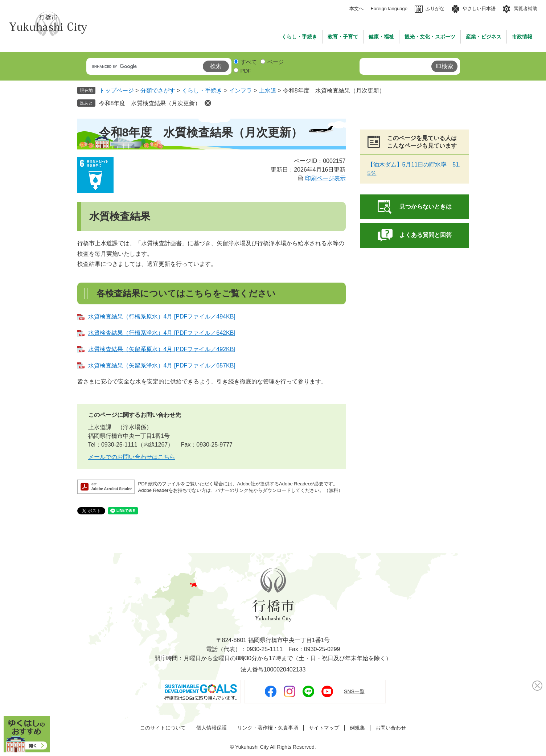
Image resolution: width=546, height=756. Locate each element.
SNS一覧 (354, 691)
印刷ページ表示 (325, 178)
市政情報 (522, 37)
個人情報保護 (212, 728)
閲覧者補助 (526, 9)
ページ (276, 62)
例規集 (357, 728)
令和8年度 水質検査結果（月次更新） (150, 103)
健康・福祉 (381, 37)
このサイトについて (163, 728)
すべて (249, 62)
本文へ (356, 9)
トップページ (116, 91)
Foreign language (389, 9)
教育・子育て (343, 37)
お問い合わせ (391, 728)
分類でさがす (158, 91)
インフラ (241, 91)
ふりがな (435, 9)
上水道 (268, 91)
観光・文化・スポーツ (430, 37)
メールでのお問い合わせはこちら (132, 457)
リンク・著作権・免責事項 (268, 728)
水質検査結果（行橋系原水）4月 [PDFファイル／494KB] (162, 317)
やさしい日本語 (479, 9)
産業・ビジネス (484, 37)
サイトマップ (324, 728)
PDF (246, 71)
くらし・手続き (299, 37)
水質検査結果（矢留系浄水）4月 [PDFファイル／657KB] (162, 365)
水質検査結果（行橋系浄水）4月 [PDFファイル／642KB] (162, 333)
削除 (208, 103)
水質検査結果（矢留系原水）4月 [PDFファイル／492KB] (162, 349)
